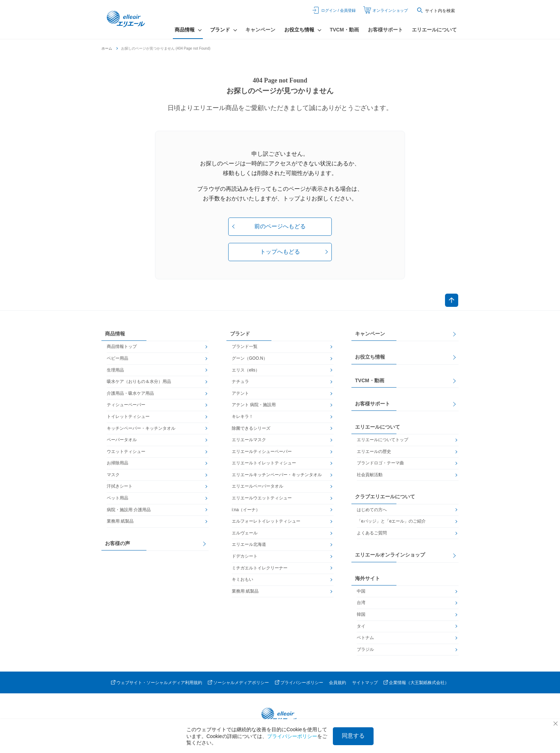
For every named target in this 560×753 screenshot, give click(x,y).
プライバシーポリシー (302, 684)
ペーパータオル (122, 441)
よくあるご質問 (372, 534)
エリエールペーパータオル (257, 488)
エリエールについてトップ (382, 441)
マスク (113, 476)
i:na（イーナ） (246, 511)
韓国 (361, 616)
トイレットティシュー (128, 418)
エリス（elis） (246, 371)
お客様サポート (385, 30)
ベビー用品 (117, 360)
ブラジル (365, 651)
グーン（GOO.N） (250, 360)
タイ (361, 628)
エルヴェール (245, 534)
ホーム (107, 48)
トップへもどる (280, 252)
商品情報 (115, 335)
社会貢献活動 (370, 476)
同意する (353, 736)
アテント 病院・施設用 (254, 407)
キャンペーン (260, 30)
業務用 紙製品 (120, 523)
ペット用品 (117, 499)
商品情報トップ (122, 348)
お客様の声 (117, 545)
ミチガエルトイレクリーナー (260, 569)
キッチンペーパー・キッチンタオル (141, 430)
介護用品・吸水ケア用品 (130, 395)
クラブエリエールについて (385, 498)
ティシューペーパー (126, 407)
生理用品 (115, 371)
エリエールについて (434, 30)
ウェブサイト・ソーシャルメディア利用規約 (159, 684)
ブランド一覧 (245, 348)
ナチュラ (240, 383)
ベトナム (365, 639)
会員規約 (337, 684)
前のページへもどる (280, 226)
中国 (361, 593)
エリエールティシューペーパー (262, 453)
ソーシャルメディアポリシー (241, 684)
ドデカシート (245, 558)
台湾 (361, 604)
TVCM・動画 (344, 30)
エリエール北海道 (249, 546)
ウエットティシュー (126, 453)
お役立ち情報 (370, 359)
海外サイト (367, 580)
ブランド (240, 335)
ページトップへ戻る (451, 301)
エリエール (128, 20)
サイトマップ (365, 684)
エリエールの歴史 (374, 453)
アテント (240, 395)
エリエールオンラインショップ (390, 557)
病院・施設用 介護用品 (129, 511)
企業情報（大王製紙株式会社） (419, 684)
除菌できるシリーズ (251, 430)
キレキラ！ (242, 418)
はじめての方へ (372, 511)
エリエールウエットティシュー (262, 499)
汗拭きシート (120, 488)
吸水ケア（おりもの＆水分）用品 (139, 383)
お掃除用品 (117, 465)
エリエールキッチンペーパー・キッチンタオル (277, 476)
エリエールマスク (249, 441)
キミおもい (242, 581)
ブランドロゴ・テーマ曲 (380, 465)
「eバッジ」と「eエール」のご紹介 (391, 523)
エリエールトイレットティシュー (264, 465)
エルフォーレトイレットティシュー (266, 523)
